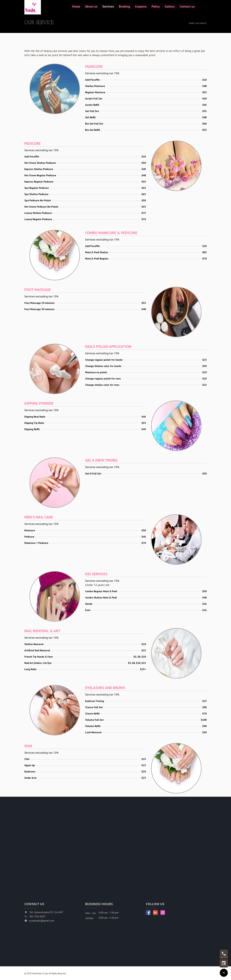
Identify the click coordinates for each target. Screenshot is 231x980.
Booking (124, 6)
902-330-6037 (38, 916)
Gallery (170, 6)
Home (76, 6)
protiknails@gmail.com (42, 921)
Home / (192, 23)
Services (108, 6)
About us (91, 6)
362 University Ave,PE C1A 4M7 (46, 912)
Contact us (187, 6)
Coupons (141, 6)
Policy (156, 6)
